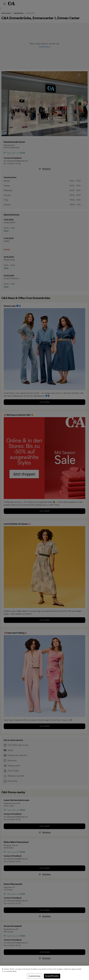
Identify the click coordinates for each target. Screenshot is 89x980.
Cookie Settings (35, 978)
